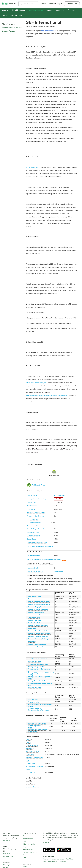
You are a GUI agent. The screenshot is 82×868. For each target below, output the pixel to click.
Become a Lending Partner (12, 28)
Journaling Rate (33, 702)
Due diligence (16, 16)
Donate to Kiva (48, 842)
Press (5, 16)
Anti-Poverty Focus (38, 485)
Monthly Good (8, 856)
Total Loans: (31, 509)
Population (30, 749)
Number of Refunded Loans (37, 647)
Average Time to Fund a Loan (38, 681)
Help (24, 858)
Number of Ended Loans (36, 615)
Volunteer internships (57, 859)
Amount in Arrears (34, 620)
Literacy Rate (30, 764)
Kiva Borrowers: (32, 506)
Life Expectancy (31, 772)
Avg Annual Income (32, 752)
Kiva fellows (70, 859)
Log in (60, 4)
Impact (49, 10)
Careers (45, 859)
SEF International (60, 495)
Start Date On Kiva (34, 596)
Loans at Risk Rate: (33, 536)
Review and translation (50, 862)
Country (29, 740)
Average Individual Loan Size (38, 664)
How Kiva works (19, 10)
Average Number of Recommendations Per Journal (38, 709)
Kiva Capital (7, 865)
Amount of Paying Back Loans (38, 607)
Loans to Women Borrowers (37, 659)
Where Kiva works (36, 10)
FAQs (25, 842)
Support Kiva (72, 4)
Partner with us (28, 850)
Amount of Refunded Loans (37, 644)
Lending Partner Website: (35, 572)
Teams (25, 867)
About (52, 4)
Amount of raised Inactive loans (39, 602)
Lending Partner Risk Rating (36, 499)
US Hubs (63, 862)
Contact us (27, 855)
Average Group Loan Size (37, 667)
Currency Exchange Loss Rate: (37, 543)
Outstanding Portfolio (35, 623)
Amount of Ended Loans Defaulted (40, 631)
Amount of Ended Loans (36, 612)
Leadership (60, 10)
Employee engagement (30, 852)
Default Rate (32, 628)
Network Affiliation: (33, 568)
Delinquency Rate (34, 618)
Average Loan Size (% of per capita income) (38, 731)
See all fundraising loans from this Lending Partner (44, 560)
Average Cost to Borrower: (36, 516)
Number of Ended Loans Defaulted (40, 634)
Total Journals (33, 700)
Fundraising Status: (34, 555)
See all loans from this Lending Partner (40, 547)
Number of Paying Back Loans (38, 610)
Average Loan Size (34, 662)
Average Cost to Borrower (37, 724)
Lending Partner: (32, 495)
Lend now (6, 854)
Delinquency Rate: (33, 532)
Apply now (7, 840)
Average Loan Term (35, 688)
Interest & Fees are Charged (36, 513)
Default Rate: (31, 539)
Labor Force (30, 755)
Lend (12, 4)
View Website (58, 572)
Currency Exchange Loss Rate (38, 636)
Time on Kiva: (31, 503)
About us (5, 10)
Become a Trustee (8, 31)
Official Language (32, 746)
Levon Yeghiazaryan (32, 787)
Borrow (44, 4)
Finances (71, 10)
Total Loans (32, 599)
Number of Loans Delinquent (38, 626)
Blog (24, 847)
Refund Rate (32, 642)
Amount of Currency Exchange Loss (40, 639)
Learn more (31, 467)
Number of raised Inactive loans (39, 604)
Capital (28, 743)
